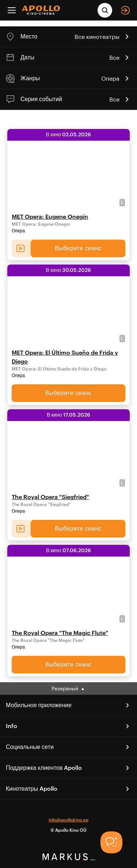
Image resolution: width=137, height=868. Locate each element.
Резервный (68, 688)
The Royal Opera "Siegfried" (50, 497)
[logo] (41, 10)
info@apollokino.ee (68, 820)
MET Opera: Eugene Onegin (50, 217)
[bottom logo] (69, 858)
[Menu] (12, 10)
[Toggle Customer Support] (111, 842)
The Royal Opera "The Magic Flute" (60, 633)
